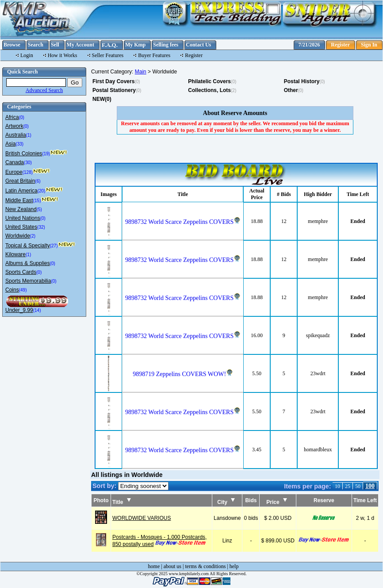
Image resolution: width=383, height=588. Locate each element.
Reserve (324, 500)
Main (141, 72)
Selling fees (166, 45)
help (234, 566)
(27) (54, 246)
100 (370, 486)
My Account (80, 45)
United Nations (23, 218)
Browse (12, 45)
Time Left (365, 500)
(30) (28, 163)
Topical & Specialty (28, 246)
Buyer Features (154, 55)
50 (358, 486)
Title (122, 502)
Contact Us (198, 45)
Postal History (302, 81)
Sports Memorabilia (28, 281)
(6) (38, 181)
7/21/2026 (309, 45)
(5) (39, 209)
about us (172, 566)
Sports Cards (21, 272)
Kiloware (15, 254)
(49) (23, 290)
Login (27, 55)
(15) (37, 201)
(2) (33, 236)
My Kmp (135, 45)
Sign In (369, 45)
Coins (12, 290)
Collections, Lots (209, 90)
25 (348, 486)
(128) (28, 172)
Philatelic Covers (209, 81)
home (154, 566)
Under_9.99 (19, 310)
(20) (42, 191)
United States (21, 227)
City (226, 502)
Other (291, 90)
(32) (41, 227)
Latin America (21, 191)
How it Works (63, 55)
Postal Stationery (114, 90)
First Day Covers (113, 81)
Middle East (19, 200)
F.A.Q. (110, 45)
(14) (37, 310)
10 (337, 486)
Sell (55, 45)
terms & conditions (205, 566)
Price (277, 502)
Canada (15, 162)
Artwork (14, 126)
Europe (14, 172)
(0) (22, 117)
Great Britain (20, 181)
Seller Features (108, 55)
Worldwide (18, 236)
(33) (19, 144)
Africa (12, 117)
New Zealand (21, 209)
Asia (10, 144)
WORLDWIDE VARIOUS (142, 518)
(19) (46, 154)
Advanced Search (44, 90)
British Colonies (24, 154)
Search (36, 45)
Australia (16, 135)
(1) (29, 135)
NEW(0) (102, 99)
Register (340, 45)
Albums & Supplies (28, 263)
